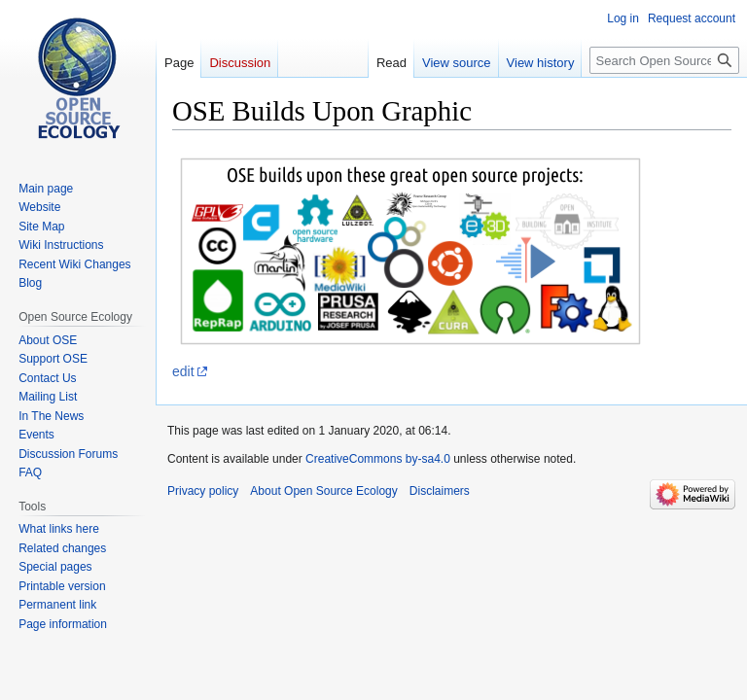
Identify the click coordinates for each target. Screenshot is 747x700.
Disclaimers (440, 491)
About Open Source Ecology (323, 491)
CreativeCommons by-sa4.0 (378, 459)
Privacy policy (203, 491)
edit (183, 371)
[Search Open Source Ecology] (664, 60)
